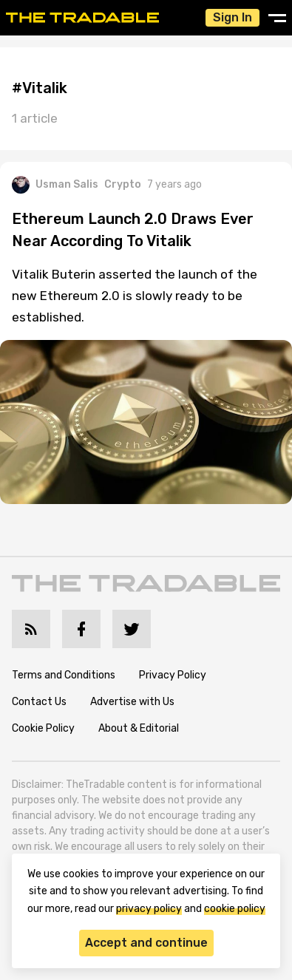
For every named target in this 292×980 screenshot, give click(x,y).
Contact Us (39, 702)
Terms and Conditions (64, 675)
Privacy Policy (173, 675)
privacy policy (149, 909)
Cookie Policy (43, 728)
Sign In (232, 17)
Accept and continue (146, 943)
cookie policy (235, 909)
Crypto (123, 184)
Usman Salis (55, 185)
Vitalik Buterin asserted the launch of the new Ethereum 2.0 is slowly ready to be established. (135, 296)
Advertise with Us (132, 702)
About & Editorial (139, 728)
